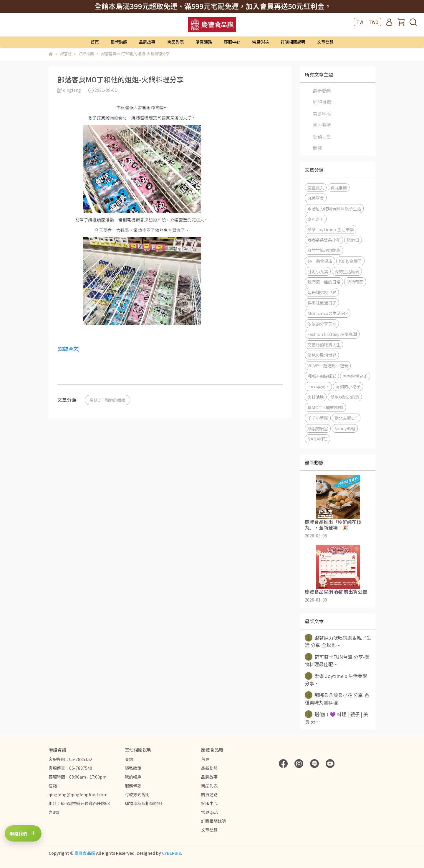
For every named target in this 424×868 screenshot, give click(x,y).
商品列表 (175, 42)
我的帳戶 (133, 777)
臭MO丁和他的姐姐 (107, 400)
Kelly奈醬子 (350, 261)
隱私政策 (133, 768)
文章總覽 (325, 42)
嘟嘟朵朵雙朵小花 (324, 240)
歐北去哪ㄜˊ (346, 418)
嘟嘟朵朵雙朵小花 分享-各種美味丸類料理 (337, 699)
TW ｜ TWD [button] (367, 22)
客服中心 (232, 42)
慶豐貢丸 (316, 188)
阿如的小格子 (348, 386)
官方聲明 (322, 125)
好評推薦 (322, 102)
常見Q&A (260, 42)
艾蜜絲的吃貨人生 (324, 345)
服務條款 (133, 786)
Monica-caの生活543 (328, 313)
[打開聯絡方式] (23, 833)
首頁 (95, 42)
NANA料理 (317, 439)
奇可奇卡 (316, 219)
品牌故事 (147, 42)
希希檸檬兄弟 (355, 376)
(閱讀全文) (69, 349)
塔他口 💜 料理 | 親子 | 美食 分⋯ (336, 718)
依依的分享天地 (322, 324)
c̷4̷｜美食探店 (320, 261)
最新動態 (119, 42)
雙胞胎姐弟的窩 (345, 397)
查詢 (129, 759)
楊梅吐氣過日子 (322, 303)
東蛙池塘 (316, 397)
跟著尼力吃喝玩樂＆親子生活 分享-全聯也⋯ (338, 641)
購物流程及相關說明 (143, 803)
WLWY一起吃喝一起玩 (328, 365)
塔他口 (353, 240)
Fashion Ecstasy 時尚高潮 (332, 334)
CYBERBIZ (172, 853)
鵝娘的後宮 (318, 428)
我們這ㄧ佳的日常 (324, 282)
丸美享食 (316, 198)
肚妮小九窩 (318, 271)
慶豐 (317, 148)
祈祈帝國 (355, 282)
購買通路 (204, 42)
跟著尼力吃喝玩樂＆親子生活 (334, 208)
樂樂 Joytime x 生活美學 (331, 229)
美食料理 (322, 114)
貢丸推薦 (339, 188)
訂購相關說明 (293, 42)
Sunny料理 (345, 428)
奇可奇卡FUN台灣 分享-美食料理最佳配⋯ (337, 660)
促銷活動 (322, 136)
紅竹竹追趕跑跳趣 (324, 250)
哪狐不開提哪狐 (322, 376)
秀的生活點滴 (347, 271)
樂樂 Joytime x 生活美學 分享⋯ (336, 679)
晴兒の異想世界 (322, 355)
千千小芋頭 (318, 418)
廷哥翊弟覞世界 (322, 292)
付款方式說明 (137, 794)
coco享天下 (318, 386)
